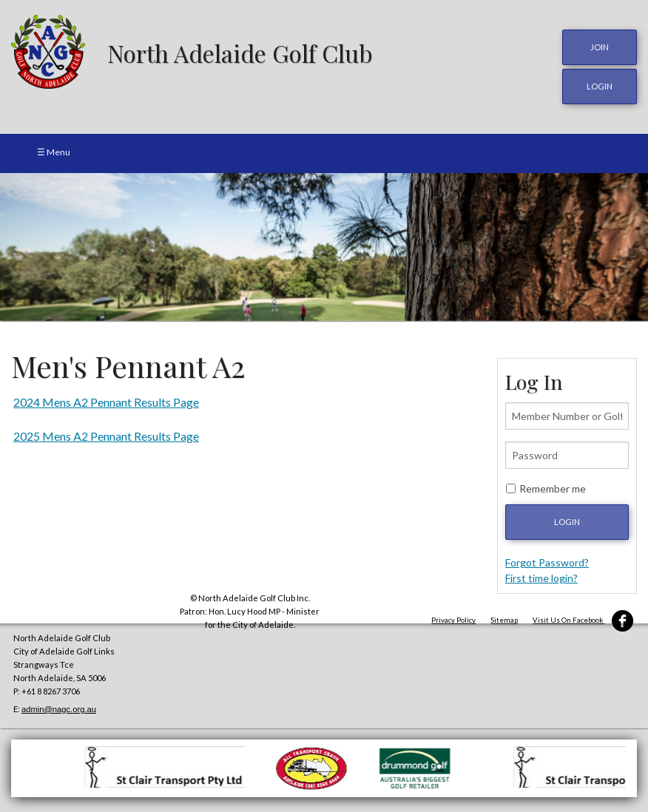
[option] (324, 247)
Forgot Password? (547, 562)
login (600, 86)
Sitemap (504, 620)
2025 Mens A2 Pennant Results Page (106, 436)
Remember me (553, 488)
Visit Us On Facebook (583, 620)
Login (567, 522)
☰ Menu (54, 152)
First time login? (541, 578)
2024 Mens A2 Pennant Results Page (106, 402)
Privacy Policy (453, 620)
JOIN (600, 47)
